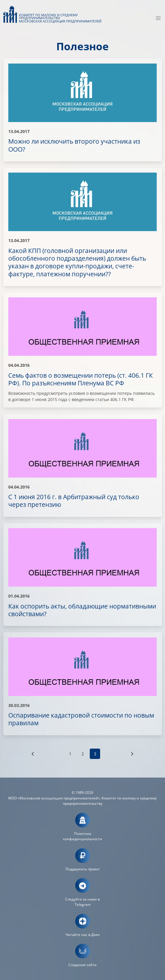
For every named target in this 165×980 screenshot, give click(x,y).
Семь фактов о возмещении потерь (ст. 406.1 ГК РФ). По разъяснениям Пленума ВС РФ (81, 379)
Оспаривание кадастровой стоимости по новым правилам (81, 719)
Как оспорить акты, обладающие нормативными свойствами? (82, 610)
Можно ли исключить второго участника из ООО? (74, 145)
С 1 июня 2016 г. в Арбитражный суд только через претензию (74, 501)
